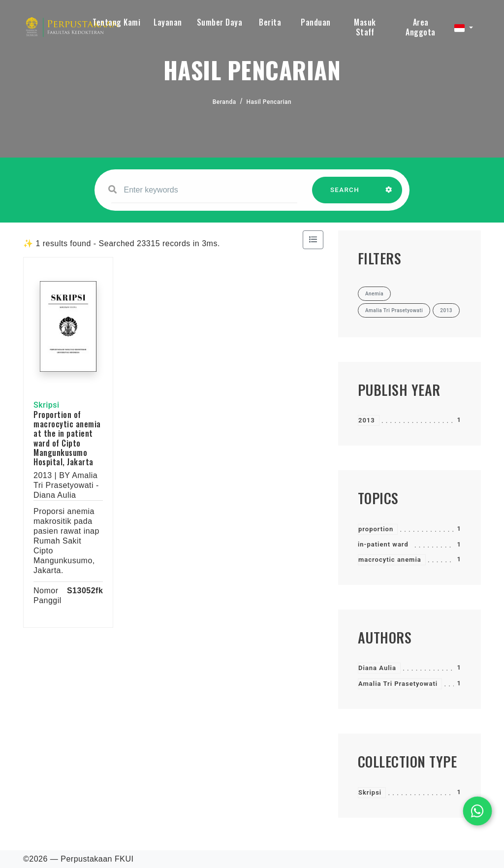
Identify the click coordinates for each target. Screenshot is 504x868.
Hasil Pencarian (269, 102)
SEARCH (345, 195)
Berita (270, 22)
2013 (367, 420)
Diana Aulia (377, 668)
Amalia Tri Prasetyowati (398, 684)
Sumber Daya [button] (220, 22)
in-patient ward (383, 544)
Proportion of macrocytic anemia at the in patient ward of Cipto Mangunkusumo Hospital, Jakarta (67, 438)
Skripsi (370, 792)
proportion (376, 529)
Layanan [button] (168, 22)
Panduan (316, 22)
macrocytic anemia (390, 560)
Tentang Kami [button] (116, 22)
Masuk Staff (365, 27)
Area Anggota (421, 27)
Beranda (224, 102)
